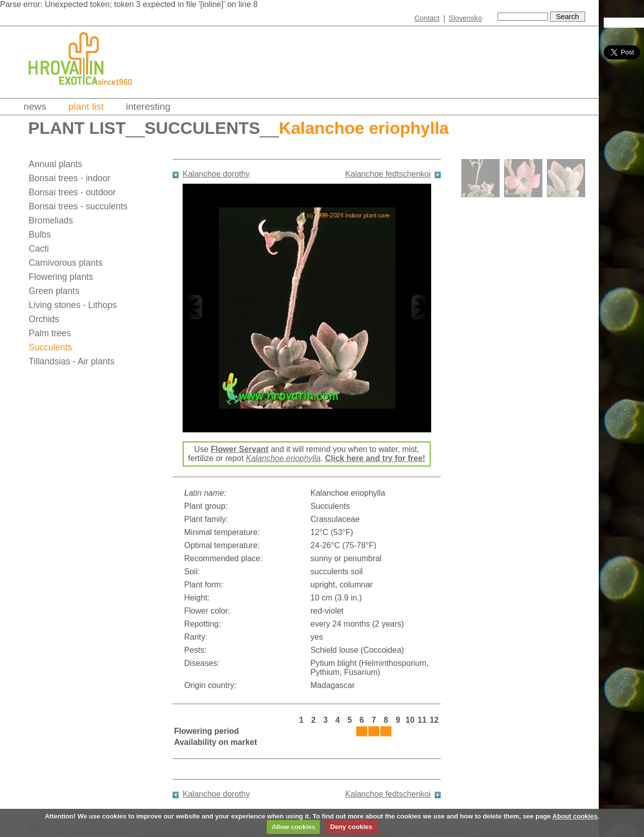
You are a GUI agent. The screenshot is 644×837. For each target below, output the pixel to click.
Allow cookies (294, 827)
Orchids (44, 319)
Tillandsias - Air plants (71, 361)
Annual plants (56, 164)
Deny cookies (351, 827)
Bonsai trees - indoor (69, 178)
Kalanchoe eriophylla (284, 458)
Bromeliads (51, 220)
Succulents (202, 128)
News (35, 106)
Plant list (86, 106)
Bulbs (40, 235)
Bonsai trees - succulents (78, 206)
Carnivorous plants (66, 263)
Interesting (148, 106)
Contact (427, 18)
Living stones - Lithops (73, 305)
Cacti (39, 249)
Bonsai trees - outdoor (72, 192)
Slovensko (465, 18)
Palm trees (50, 333)
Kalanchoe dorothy (216, 174)
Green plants (54, 291)
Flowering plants (61, 277)
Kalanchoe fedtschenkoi (388, 174)
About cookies (575, 816)
